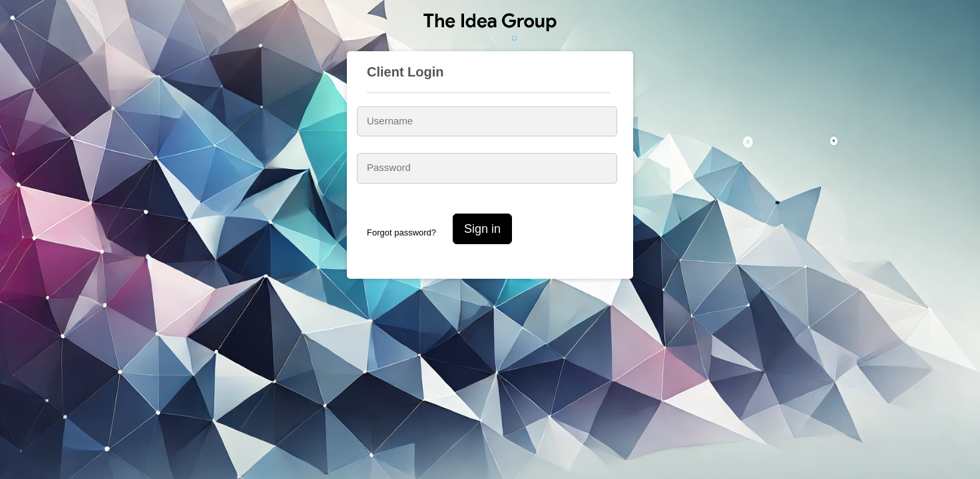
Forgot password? (401, 233)
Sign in (482, 229)
